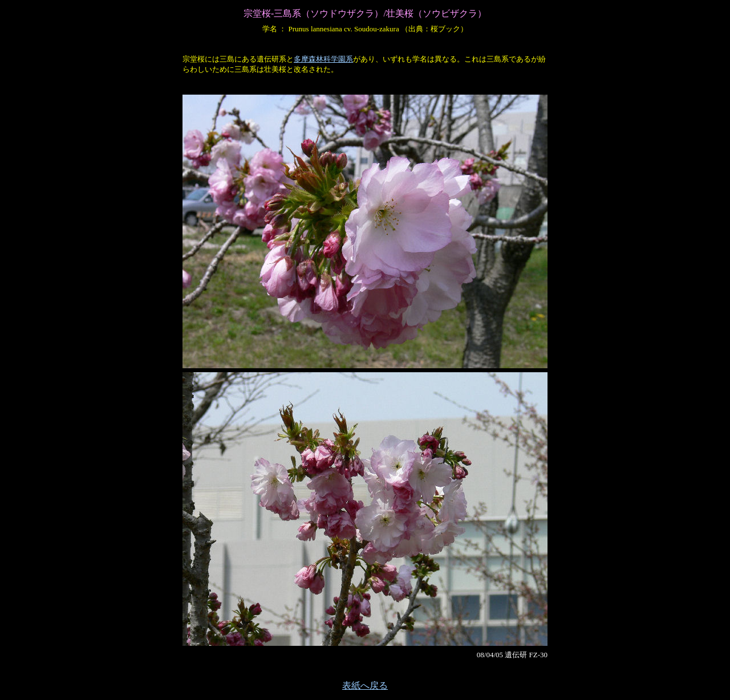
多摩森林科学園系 (323, 59)
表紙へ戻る (365, 685)
